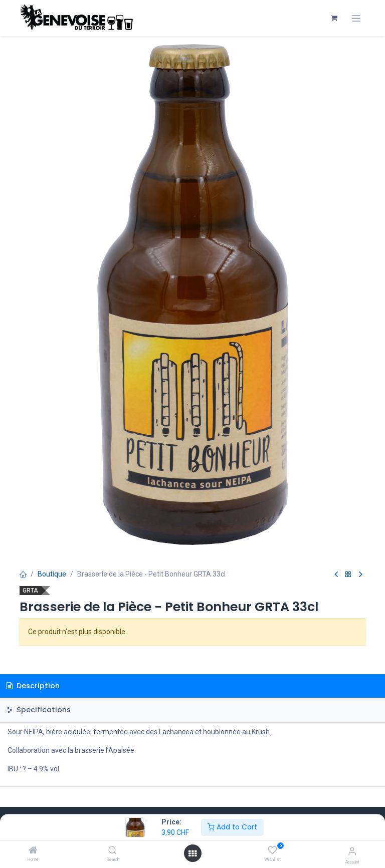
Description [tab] (33, 686)
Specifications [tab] (39, 710)
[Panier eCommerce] (334, 18)
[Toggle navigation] (356, 18)
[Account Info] (352, 851)
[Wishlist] (272, 850)
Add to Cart (232, 827)
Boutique (52, 574)
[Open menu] (192, 853)
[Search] (113, 851)
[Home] (33, 851)
